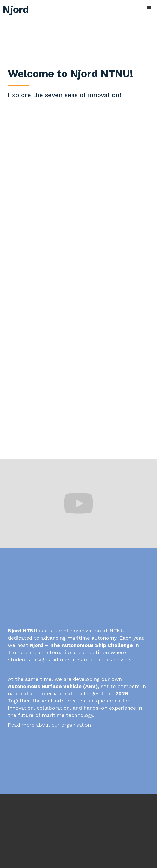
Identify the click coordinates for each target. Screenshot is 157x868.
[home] (14, 8)
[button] (149, 8)
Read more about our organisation (50, 725)
